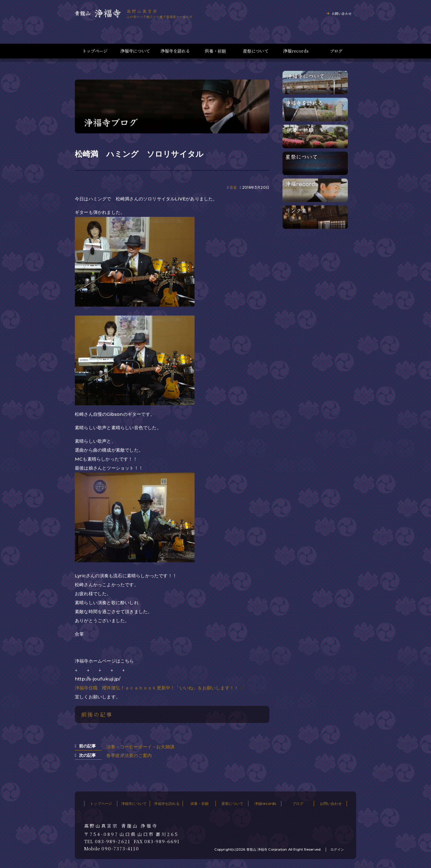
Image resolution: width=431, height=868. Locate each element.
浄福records (296, 51)
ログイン (337, 849)
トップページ (95, 51)
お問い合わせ (342, 13)
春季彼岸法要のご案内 (129, 755)
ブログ (336, 51)
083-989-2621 (113, 841)
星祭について (256, 51)
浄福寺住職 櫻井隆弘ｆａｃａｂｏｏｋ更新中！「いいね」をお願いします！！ (157, 688)
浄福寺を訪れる (175, 51)
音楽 (233, 187)
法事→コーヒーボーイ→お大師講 (140, 747)
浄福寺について (135, 51)
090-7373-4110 (120, 849)
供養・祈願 (215, 51)
